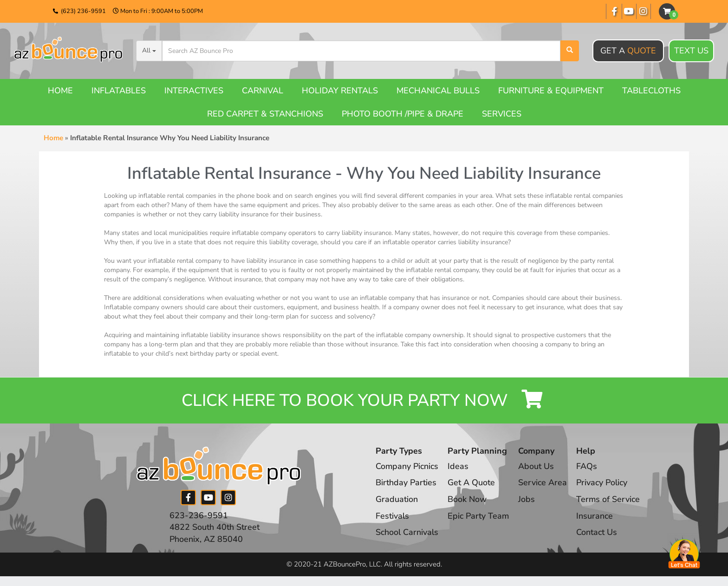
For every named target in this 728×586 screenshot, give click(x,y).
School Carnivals (407, 533)
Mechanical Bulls (438, 91)
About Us (537, 466)
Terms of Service (609, 499)
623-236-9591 (199, 515)
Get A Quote (472, 483)
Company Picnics (407, 466)
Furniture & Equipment (551, 91)
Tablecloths (651, 91)
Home (60, 91)
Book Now (468, 499)
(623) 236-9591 (83, 11)
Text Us (691, 51)
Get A (628, 51)
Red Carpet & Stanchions (265, 114)
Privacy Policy (603, 483)
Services (502, 114)
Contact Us (598, 533)
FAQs (588, 466)
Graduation (397, 499)
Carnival (263, 91)
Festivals (392, 516)
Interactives (194, 91)
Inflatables (119, 91)
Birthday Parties (406, 483)
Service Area (543, 483)
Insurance (595, 516)
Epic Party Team (479, 516)
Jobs (527, 499)
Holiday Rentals (340, 91)
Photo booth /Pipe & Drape (403, 114)
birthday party (210, 354)
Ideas (458, 466)
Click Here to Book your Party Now (364, 400)
